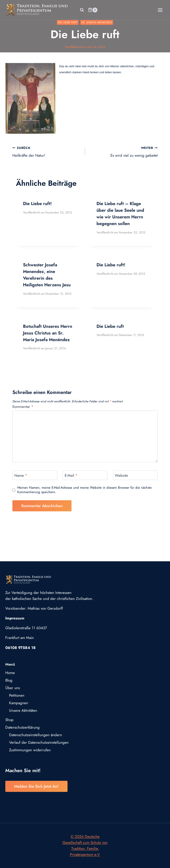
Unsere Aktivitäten (23, 710)
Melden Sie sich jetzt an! (36, 786)
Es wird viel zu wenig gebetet (123, 151)
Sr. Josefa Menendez (97, 22)
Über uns (13, 688)
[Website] (135, 475)
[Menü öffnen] (160, 10)
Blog (9, 680)
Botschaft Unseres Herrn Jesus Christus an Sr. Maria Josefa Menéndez (48, 333)
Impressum (15, 618)
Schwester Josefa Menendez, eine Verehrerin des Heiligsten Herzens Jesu (47, 275)
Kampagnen (19, 703)
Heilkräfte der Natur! (47, 151)
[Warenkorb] (93, 10)
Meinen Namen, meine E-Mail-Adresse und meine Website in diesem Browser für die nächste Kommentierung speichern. (84, 490)
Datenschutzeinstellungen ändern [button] (36, 735)
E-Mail (71, 476)
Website (121, 476)
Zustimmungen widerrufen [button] (30, 750)
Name (21, 476)
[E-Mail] (85, 475)
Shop (9, 720)
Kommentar (23, 407)
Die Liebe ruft (68, 22)
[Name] (35, 475)
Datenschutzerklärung (22, 727)
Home (10, 673)
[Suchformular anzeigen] (82, 10)
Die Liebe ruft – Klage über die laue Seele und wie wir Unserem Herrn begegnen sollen (120, 214)
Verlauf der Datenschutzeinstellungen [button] (39, 742)
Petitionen (17, 695)
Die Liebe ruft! (37, 204)
